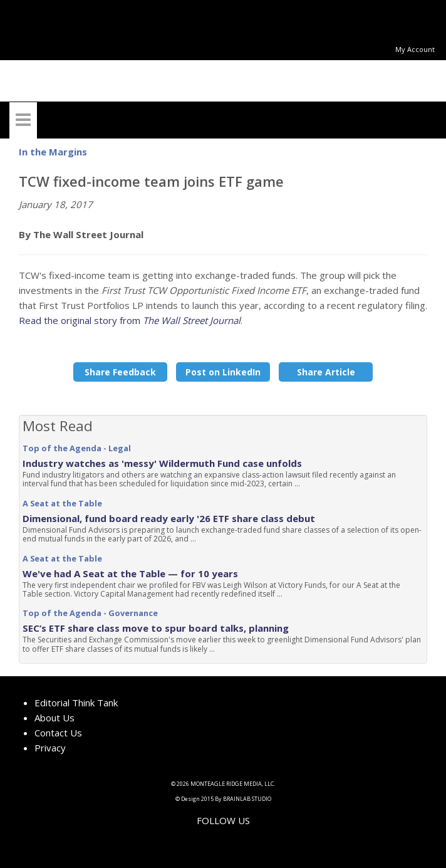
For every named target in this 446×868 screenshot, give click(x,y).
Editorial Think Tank (76, 703)
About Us (54, 718)
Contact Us (58, 733)
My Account (415, 49)
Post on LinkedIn (223, 372)
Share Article (326, 372)
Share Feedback (120, 372)
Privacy (50, 748)
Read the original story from (130, 320)
